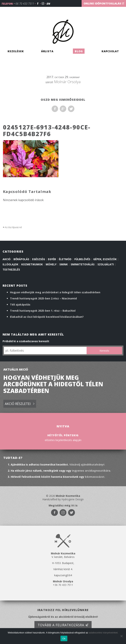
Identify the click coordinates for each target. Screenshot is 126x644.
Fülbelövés (82, 259)
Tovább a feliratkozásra (63, 625)
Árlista (47, 51)
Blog (79, 51)
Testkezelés (11, 270)
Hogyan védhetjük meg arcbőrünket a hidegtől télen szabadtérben (55, 292)
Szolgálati (106, 264)
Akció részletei (20, 404)
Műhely (51, 264)
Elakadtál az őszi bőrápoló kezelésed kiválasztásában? (47, 317)
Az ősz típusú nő (12, 227)
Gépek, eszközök (105, 259)
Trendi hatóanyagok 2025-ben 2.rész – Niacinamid (43, 298)
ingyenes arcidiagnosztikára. (91, 471)
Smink (64, 264)
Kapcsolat (110, 51)
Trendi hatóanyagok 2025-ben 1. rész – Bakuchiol (43, 311)
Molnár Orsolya (67, 82)
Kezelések (16, 51)
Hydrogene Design (73, 499)
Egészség (39, 259)
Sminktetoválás (83, 264)
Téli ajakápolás (20, 305)
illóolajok (10, 264)
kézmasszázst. (95, 477)
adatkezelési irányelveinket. (104, 633)
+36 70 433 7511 (24, 4)
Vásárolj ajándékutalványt (87, 464)
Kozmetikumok (32, 264)
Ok (64, 639)
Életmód (65, 259)
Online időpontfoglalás (104, 3)
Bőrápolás (21, 259)
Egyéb (52, 259)
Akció (7, 259)
